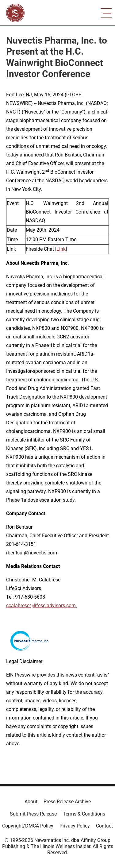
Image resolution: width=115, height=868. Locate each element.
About (31, 802)
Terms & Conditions (84, 814)
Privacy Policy (75, 826)
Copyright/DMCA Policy (28, 826)
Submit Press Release (33, 814)
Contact (104, 826)
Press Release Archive (67, 802)
